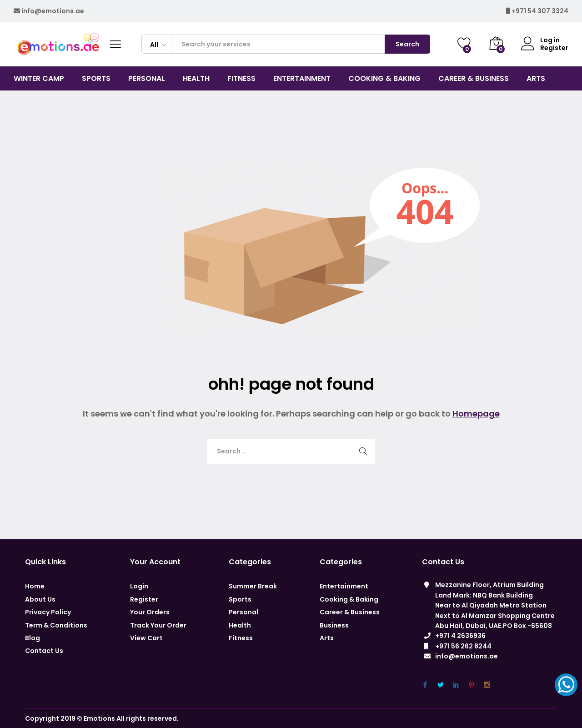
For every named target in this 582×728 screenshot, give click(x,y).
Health (240, 625)
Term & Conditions (56, 625)
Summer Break (253, 586)
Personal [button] (147, 79)
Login (139, 586)
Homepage (476, 414)
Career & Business (350, 612)
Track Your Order (158, 625)
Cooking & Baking (349, 599)
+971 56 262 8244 (463, 646)
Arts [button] (536, 79)
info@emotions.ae (53, 11)
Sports (240, 599)
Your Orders (150, 612)
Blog (33, 638)
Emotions (99, 718)
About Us (40, 599)
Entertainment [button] (302, 79)
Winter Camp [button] (39, 79)
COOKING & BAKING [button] (384, 79)
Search (407, 44)
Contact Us (44, 651)
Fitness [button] (241, 79)
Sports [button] (96, 79)
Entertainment (344, 586)
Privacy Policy (48, 612)
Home (35, 586)
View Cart (146, 638)
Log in (540, 40)
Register (554, 48)
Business (334, 625)
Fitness (241, 638)
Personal (243, 612)
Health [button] (196, 79)
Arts (327, 638)
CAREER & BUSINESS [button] (474, 79)
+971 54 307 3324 (540, 11)
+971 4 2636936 (460, 636)
